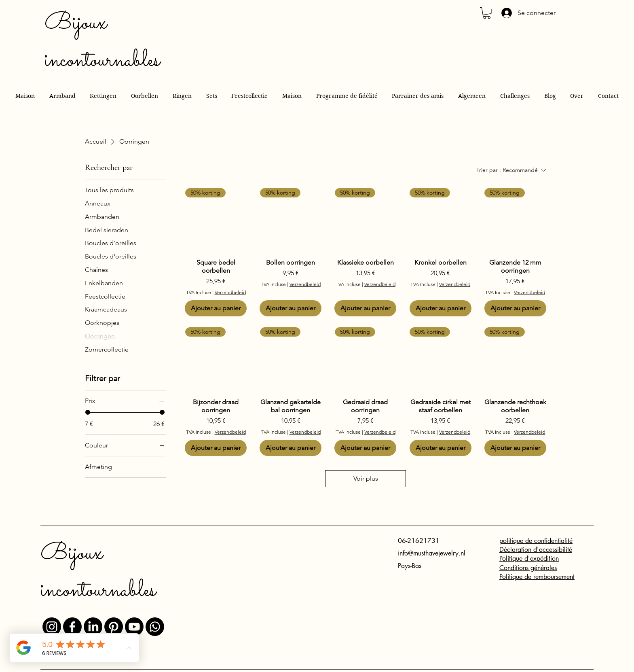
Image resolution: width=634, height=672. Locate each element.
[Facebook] (72, 627)
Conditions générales (528, 568)
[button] (487, 13)
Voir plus (366, 478)
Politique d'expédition (529, 559)
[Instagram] (52, 627)
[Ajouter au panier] (216, 308)
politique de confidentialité (536, 541)
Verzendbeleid (230, 292)
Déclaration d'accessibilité (536, 550)
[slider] (88, 412)
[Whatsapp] (155, 627)
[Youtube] (134, 627)
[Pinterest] (114, 627)
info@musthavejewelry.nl (432, 553)
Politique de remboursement (537, 577)
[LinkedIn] (93, 627)
